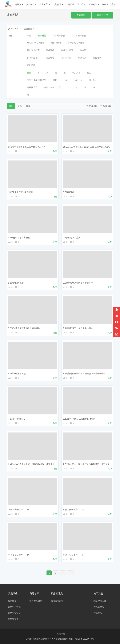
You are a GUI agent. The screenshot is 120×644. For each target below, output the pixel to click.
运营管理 (58, 4)
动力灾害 (76, 73)
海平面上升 (32, 87)
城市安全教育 (33, 50)
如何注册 (12, 601)
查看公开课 (102, 15)
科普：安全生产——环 (19, 510)
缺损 (55, 80)
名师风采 (70, 4)
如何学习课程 (14, 607)
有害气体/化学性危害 (37, 80)
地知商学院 (66, 58)
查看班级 (81, 15)
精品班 (19, 4)
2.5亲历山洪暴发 (16, 283)
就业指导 (97, 58)
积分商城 (82, 58)
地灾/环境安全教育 (36, 43)
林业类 (83, 50)
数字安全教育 (33, 58)
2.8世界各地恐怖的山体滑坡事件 (78, 283)
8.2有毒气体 (69, 192)
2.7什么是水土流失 (72, 238)
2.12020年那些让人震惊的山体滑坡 (79, 419)
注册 (113, 4)
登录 (106, 4)
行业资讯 (98, 613)
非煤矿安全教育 (79, 35)
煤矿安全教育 (59, 35)
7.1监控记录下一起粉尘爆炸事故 (78, 328)
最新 (11, 106)
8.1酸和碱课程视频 (17, 373)
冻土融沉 (93, 80)
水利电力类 (56, 43)
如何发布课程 (36, 601)
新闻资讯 (94, 4)
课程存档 (61, 634)
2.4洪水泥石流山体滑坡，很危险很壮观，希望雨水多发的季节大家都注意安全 (44, 464)
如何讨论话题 (14, 613)
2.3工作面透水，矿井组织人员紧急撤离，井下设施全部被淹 (90, 464)
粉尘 (89, 73)
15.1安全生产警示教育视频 (21, 192)
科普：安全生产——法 (73, 510)
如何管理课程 (57, 601)
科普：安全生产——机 (73, 555)
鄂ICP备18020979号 (84, 639)
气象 (66, 80)
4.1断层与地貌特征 (17, 419)
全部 (29, 35)
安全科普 (31, 4)
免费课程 (105, 106)
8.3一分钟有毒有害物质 (19, 238)
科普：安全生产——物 (19, 555)
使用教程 (31, 65)
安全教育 (45, 4)
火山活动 (78, 80)
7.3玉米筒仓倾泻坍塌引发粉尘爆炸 (24, 328)
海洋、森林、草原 (52, 87)
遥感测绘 (50, 50)
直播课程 (91, 106)
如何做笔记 (13, 619)
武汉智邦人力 (100, 601)
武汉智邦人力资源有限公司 (56, 639)
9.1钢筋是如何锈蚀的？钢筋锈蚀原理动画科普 (84, 373)
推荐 (28, 106)
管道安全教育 (67, 50)
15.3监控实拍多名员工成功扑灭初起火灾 (27, 147)
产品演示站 (99, 607)
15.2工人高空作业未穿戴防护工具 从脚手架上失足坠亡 (88, 147)
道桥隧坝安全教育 (76, 43)
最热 (20, 106)
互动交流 (81, 4)
